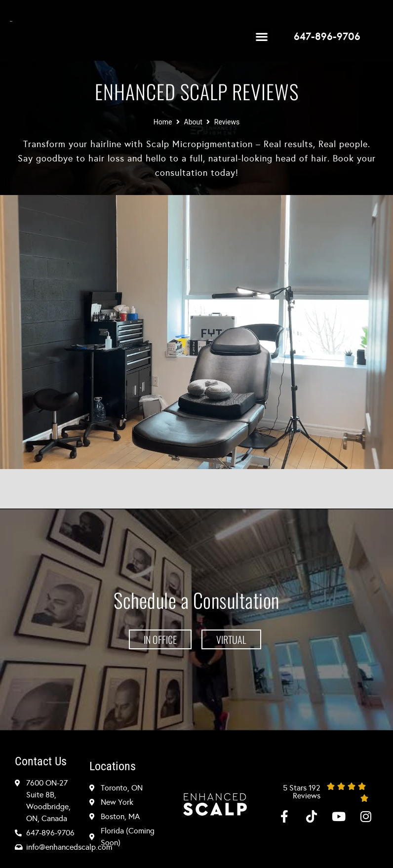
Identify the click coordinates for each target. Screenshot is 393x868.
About (193, 122)
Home (163, 122)
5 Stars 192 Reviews (302, 792)
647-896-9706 (327, 37)
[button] (261, 36)
